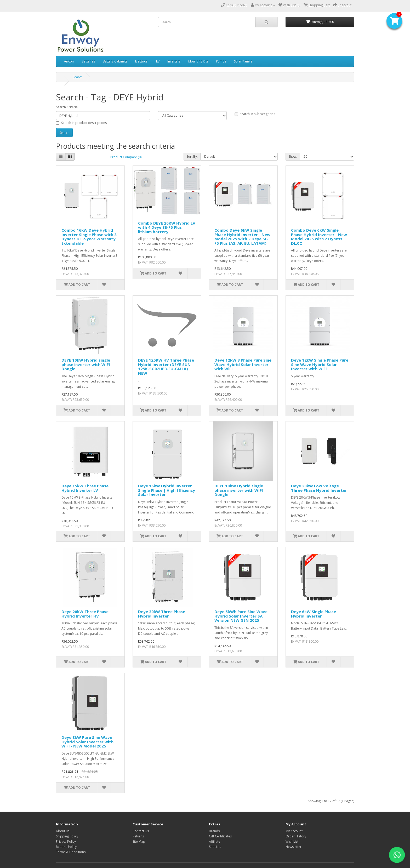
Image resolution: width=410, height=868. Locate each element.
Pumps (221, 61)
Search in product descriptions (81, 123)
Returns (138, 836)
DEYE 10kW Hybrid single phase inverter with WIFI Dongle (86, 364)
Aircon (69, 61)
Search (78, 77)
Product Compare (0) (126, 157)
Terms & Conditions (71, 852)
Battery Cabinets (115, 61)
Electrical (142, 61)
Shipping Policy (67, 836)
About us (63, 831)
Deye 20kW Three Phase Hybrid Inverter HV (85, 614)
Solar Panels (243, 61)
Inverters (174, 61)
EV (158, 61)
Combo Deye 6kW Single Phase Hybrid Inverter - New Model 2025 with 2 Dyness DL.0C (319, 237)
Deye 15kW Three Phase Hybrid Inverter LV (85, 488)
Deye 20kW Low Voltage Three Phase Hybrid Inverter (319, 488)
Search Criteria (67, 107)
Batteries (88, 61)
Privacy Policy (66, 841)
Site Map (139, 841)
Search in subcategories (255, 114)
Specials (215, 847)
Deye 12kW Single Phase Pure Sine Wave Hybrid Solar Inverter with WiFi (320, 364)
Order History (296, 836)
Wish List (292, 841)
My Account (294, 831)
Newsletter (294, 847)
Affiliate (215, 841)
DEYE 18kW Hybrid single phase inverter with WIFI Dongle (239, 490)
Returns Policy (66, 847)
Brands (214, 831)
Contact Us (141, 831)
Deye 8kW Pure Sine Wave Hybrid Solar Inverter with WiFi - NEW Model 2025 (87, 742)
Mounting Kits (198, 61)
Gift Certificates (220, 836)
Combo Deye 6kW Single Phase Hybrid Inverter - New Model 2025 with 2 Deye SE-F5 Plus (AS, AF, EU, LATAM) (242, 237)
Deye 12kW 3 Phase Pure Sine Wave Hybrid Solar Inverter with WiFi (243, 364)
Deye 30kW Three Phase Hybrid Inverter (162, 614)
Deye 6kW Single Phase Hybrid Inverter (314, 614)
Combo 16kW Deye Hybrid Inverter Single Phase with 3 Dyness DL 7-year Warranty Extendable (89, 237)
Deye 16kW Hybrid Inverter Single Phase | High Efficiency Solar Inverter (167, 490)
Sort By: (192, 156)
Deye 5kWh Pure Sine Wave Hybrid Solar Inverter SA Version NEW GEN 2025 (241, 616)
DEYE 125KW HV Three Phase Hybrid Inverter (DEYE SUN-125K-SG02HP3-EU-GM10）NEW (166, 367)
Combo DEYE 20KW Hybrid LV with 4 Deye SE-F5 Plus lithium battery (167, 227)
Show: (293, 156)
